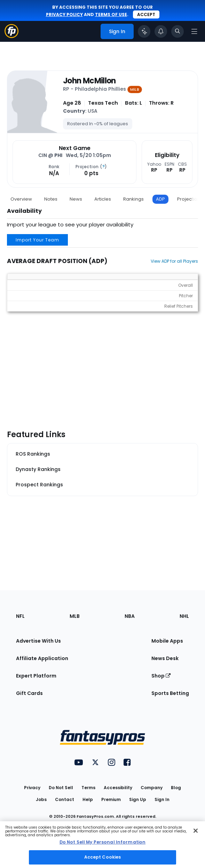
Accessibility (118, 788)
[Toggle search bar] (178, 31)
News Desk (165, 658)
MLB (75, 616)
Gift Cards (29, 693)
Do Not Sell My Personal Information (102, 842)
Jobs (41, 799)
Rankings (133, 199)
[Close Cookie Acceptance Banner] (196, 831)
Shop (161, 676)
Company (152, 788)
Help (88, 799)
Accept (146, 14)
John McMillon (89, 81)
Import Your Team (37, 240)
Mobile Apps (167, 641)
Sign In (162, 799)
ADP (160, 199)
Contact (65, 799)
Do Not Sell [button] (61, 788)
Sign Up (138, 799)
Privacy (32, 788)
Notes (51, 199)
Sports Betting (170, 693)
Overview (21, 199)
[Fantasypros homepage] (11, 36)
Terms (88, 788)
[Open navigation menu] (194, 31)
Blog (176, 788)
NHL (184, 616)
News (76, 199)
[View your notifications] (161, 31)
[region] (102, 845)
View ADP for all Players (174, 261)
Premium (111, 799)
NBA (130, 616)
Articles (103, 199)
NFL (20, 616)
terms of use (111, 14)
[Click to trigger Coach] (144, 31)
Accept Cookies (103, 857)
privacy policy (64, 14)
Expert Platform (36, 676)
